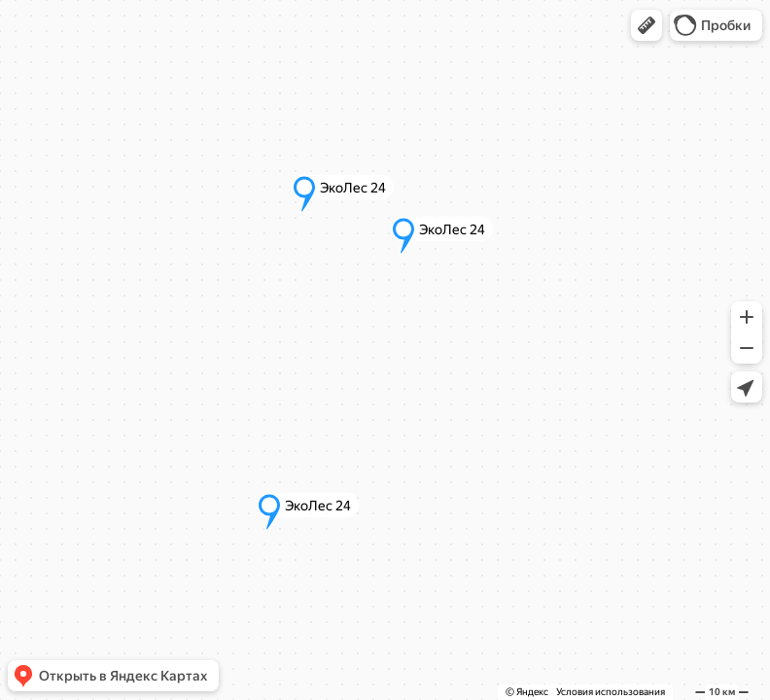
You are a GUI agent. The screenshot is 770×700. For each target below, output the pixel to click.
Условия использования (611, 692)
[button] (647, 25)
